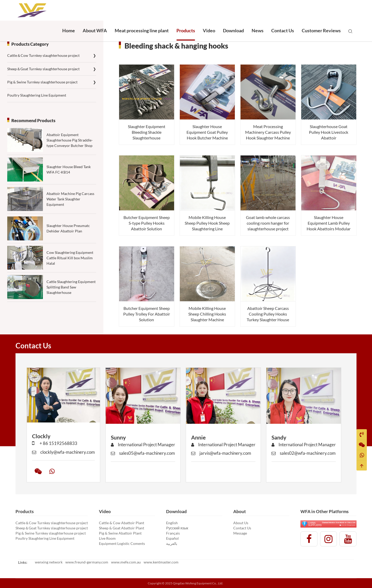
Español (172, 538)
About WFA (95, 30)
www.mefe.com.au (126, 562)
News (258, 30)
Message (240, 533)
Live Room (107, 538)
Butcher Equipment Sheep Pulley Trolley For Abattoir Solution (147, 314)
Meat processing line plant (142, 30)
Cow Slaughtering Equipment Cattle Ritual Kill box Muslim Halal (70, 266)
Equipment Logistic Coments (122, 543)
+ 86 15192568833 (55, 448)
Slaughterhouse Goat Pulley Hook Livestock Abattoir (329, 132)
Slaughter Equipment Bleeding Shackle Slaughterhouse (147, 132)
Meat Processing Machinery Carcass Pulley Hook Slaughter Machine (268, 132)
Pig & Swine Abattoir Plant (120, 533)
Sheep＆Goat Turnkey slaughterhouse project (52, 69)
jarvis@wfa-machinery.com (221, 458)
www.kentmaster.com (161, 562)
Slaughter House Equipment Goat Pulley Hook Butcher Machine (207, 132)
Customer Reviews (321, 30)
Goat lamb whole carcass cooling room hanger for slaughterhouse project (268, 223)
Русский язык (177, 528)
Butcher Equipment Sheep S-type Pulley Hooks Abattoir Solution (147, 223)
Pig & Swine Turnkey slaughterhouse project (52, 82)
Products (186, 30)
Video (209, 30)
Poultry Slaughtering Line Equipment (37, 95)
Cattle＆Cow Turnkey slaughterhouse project (52, 56)
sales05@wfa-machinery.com (143, 458)
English (172, 523)
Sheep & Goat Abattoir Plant (122, 528)
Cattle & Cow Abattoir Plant (122, 523)
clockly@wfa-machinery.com (63, 457)
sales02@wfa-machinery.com (304, 458)
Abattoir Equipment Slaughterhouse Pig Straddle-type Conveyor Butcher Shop (70, 140)
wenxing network (49, 562)
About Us (241, 523)
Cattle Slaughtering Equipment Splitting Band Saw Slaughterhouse (71, 295)
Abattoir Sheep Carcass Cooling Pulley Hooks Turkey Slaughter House (268, 314)
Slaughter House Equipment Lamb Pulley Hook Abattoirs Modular (329, 223)
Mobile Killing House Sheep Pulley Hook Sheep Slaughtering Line (207, 223)
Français (173, 533)
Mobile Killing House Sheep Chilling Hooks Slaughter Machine (207, 314)
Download (233, 30)
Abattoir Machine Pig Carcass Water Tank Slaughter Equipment (70, 207)
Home (69, 30)
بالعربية (172, 543)
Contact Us (283, 30)
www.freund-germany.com (87, 562)
